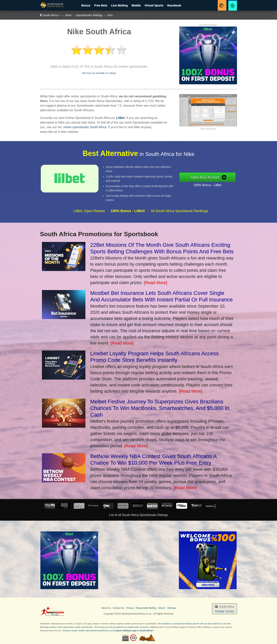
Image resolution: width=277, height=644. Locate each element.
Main (68, 15)
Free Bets (101, 5)
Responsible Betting (146, 608)
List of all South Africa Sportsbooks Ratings (138, 515)
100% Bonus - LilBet (210, 184)
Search (162, 608)
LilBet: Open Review (89, 214)
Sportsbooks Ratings (89, 15)
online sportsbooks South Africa (85, 127)
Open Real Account (208, 177)
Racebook (174, 5)
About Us (106, 608)
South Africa (50, 15)
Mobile (136, 5)
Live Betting (119, 5)
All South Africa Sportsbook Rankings (179, 214)
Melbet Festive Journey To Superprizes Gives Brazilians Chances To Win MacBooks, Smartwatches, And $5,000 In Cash (160, 408)
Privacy (130, 608)
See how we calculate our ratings (99, 73)
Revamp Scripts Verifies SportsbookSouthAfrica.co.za (88, 631)
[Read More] (156, 283)
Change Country (224, 611)
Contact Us (118, 608)
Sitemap (171, 608)
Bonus (86, 5)
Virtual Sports (154, 5)
